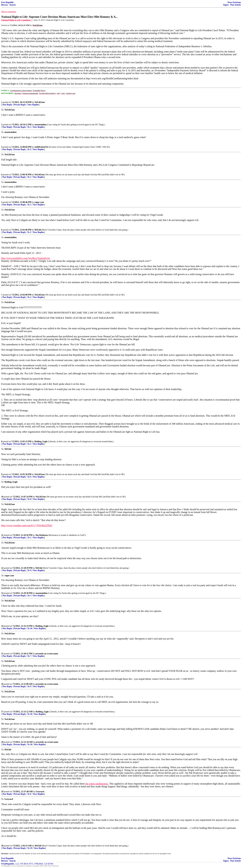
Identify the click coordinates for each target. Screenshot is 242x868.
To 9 (29, 570)
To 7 (29, 656)
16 (2, 684)
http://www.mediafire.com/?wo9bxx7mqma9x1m (26, 258)
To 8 (29, 499)
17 (2, 712)
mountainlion (41, 125)
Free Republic (8, 2)
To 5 (29, 596)
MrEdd (38, 230)
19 (2, 792)
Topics (226, 5)
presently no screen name (47, 654)
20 (2, 846)
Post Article (236, 5)
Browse (5, 5)
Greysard (40, 792)
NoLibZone (40, 102)
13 (2, 593)
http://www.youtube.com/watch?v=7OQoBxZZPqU (27, 525)
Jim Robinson (42, 535)
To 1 (29, 127)
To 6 (29, 477)
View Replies (33, 105)
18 (2, 742)
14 (2, 626)
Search (13, 5)
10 (2, 497)
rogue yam (39, 202)
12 (2, 568)
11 (2, 535)
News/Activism (234, 2)
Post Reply (7, 105)
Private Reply (20, 105)
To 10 (30, 628)
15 (2, 654)
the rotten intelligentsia (97, 784)
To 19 (30, 848)
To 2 (29, 149)
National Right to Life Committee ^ (17, 20)
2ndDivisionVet (41, 147)
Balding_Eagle (41, 441)
